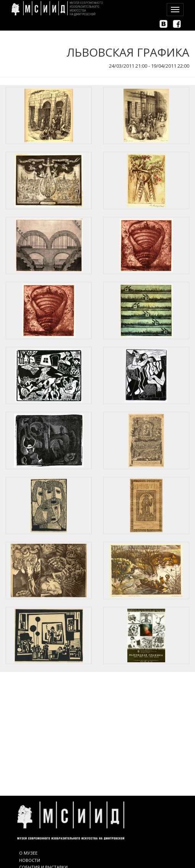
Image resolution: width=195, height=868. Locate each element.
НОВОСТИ (30, 860)
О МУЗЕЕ (28, 853)
